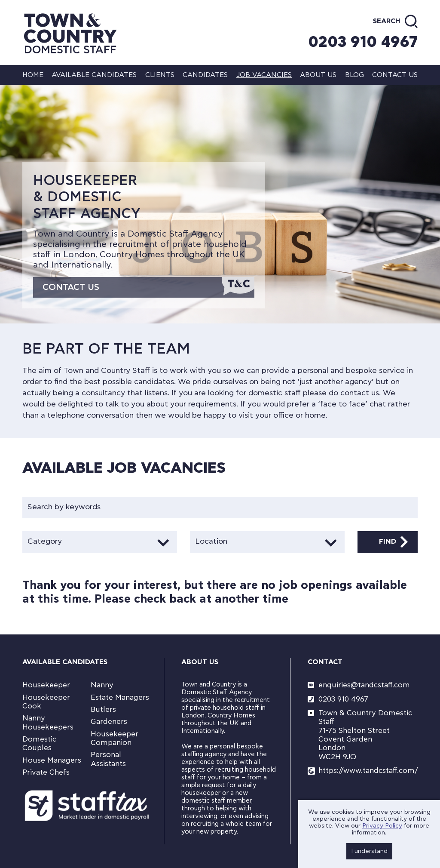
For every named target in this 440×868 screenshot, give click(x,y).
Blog (354, 75)
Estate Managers (120, 697)
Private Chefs (46, 772)
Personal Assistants (108, 759)
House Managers (52, 760)
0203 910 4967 (363, 42)
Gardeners (109, 722)
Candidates (205, 75)
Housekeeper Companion (115, 738)
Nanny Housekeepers (48, 722)
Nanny (102, 685)
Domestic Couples (39, 743)
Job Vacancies (264, 75)
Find (388, 542)
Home (33, 75)
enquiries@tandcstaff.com (364, 685)
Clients (160, 75)
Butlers (103, 709)
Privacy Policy (382, 826)
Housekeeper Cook (46, 702)
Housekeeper (46, 685)
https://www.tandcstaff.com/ (368, 771)
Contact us (395, 75)
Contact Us (71, 287)
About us (318, 75)
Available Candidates (94, 75)
